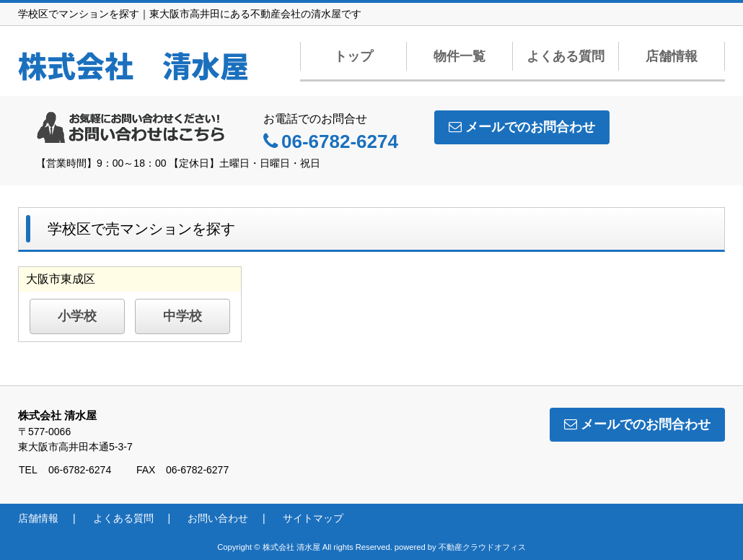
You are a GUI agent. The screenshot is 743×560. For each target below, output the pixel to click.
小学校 (77, 316)
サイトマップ (313, 518)
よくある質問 (566, 56)
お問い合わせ (218, 518)
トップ (353, 56)
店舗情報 (672, 56)
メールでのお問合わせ (522, 127)
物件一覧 (460, 56)
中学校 (183, 316)
